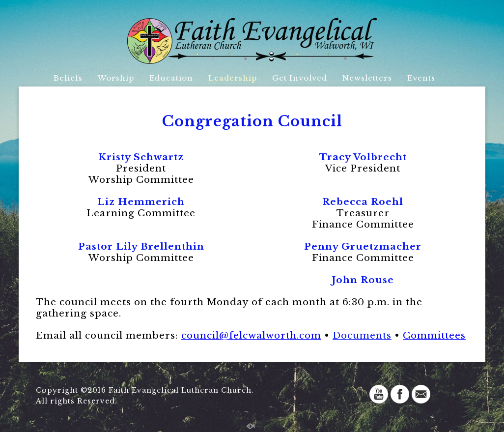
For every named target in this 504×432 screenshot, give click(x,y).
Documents (362, 335)
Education (171, 78)
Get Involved (300, 78)
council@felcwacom (251, 335)
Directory (244, 97)
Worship (116, 78)
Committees (434, 335)
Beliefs (68, 78)
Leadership (233, 78)
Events (421, 78)
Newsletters (367, 78)
